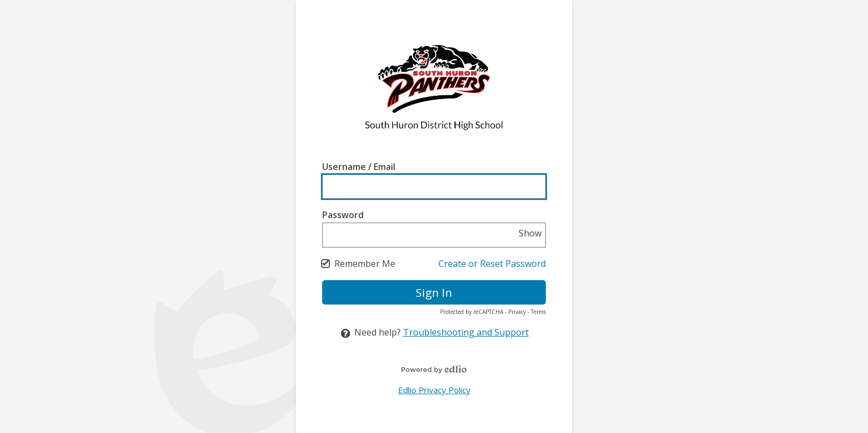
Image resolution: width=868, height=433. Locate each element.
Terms (538, 312)
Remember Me (365, 264)
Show (530, 233)
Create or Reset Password (492, 264)
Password (343, 215)
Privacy (517, 312)
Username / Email (359, 167)
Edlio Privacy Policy (434, 390)
